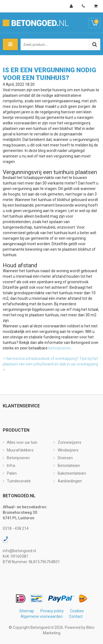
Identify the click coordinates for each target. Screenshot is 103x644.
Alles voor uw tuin (22, 442)
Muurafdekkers (20, 450)
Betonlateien (69, 466)
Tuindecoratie (19, 481)
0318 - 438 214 (16, 528)
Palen (12, 473)
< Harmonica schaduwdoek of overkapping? (41, 359)
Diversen (65, 458)
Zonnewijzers (69, 442)
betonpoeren (60, 348)
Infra (11, 466)
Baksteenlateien (72, 473)
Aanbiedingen (70, 481)
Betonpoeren (18, 458)
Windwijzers (68, 450)
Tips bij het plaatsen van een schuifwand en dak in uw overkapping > (50, 364)
